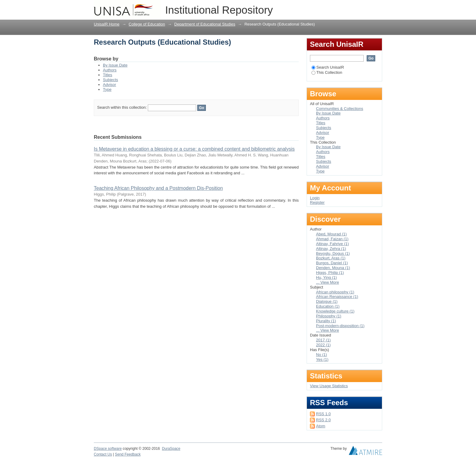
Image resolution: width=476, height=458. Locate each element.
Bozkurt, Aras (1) (331, 258)
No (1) (321, 355)
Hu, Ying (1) (326, 277)
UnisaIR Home (107, 24)
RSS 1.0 (323, 414)
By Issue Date (115, 65)
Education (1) (328, 306)
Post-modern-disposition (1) (340, 326)
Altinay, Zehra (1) (331, 249)
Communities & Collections (340, 109)
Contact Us (103, 454)
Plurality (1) (326, 321)
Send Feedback (128, 454)
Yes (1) (322, 359)
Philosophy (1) (329, 316)
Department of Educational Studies (205, 24)
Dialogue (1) (327, 301)
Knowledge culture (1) (335, 311)
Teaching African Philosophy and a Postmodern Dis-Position (158, 188)
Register (317, 202)
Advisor (109, 85)
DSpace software (108, 449)
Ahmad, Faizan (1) (332, 239)
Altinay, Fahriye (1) (332, 244)
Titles (108, 75)
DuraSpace (171, 449)
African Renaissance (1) (337, 297)
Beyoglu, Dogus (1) (333, 253)
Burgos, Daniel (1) (332, 263)
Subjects (110, 80)
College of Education (147, 24)
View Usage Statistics (329, 386)
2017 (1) (323, 340)
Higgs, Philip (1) (330, 273)
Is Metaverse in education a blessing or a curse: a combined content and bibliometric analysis (194, 149)
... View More (328, 282)
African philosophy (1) (335, 292)
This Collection (327, 72)
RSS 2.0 (323, 420)
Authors (110, 70)
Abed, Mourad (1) (331, 234)
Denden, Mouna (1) (333, 268)
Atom (321, 426)
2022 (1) (323, 345)
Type (107, 89)
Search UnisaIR (328, 67)
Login (377, 7)
